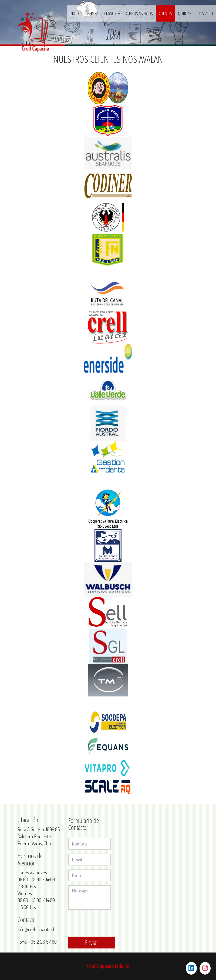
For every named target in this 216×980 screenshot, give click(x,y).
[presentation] (109, 924)
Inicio (74, 13)
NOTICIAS (185, 13)
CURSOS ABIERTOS (139, 13)
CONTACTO (205, 13)
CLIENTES (165, 13)
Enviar (92, 942)
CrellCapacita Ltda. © (108, 966)
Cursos (112, 13)
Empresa (92, 13)
